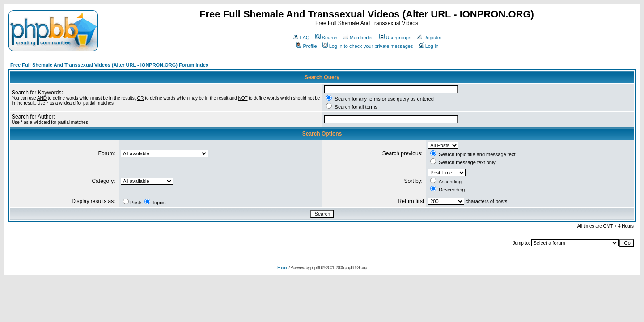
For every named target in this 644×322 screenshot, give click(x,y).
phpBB (316, 268)
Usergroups (395, 38)
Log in (429, 46)
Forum (283, 268)
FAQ (301, 38)
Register (429, 38)
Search (326, 38)
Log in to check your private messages (368, 46)
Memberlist (358, 38)
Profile (306, 46)
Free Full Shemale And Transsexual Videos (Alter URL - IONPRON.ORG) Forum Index (109, 65)
